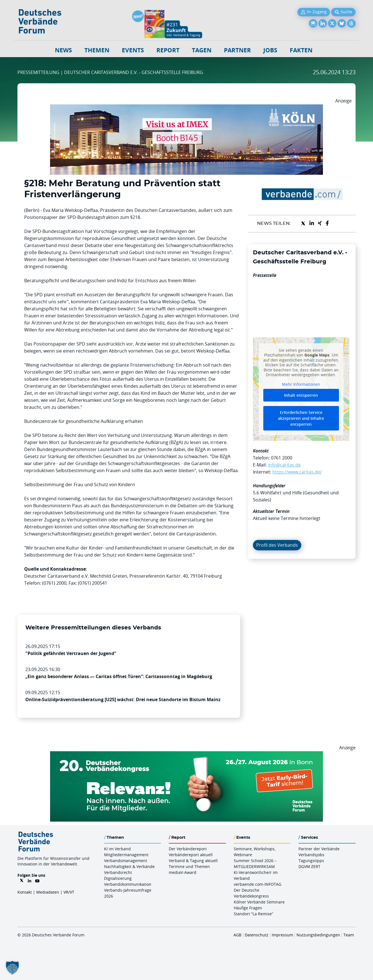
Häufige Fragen (248, 908)
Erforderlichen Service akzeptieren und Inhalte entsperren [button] (301, 418)
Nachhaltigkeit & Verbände (129, 866)
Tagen (202, 50)
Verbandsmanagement (126, 861)
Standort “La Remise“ (253, 914)
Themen (97, 50)
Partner (237, 50)
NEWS (63, 50)
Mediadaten (48, 892)
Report (168, 50)
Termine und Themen (189, 866)
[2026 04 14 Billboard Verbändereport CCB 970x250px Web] (186, 108)
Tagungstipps (311, 861)
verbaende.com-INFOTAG (258, 884)
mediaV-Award (183, 872)
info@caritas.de (284, 465)
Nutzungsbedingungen (318, 935)
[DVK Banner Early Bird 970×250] (186, 755)
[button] (12, 968)
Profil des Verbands (277, 545)
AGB (237, 935)
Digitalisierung (118, 878)
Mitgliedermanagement (126, 855)
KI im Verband (117, 849)
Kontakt (25, 892)
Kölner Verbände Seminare (259, 902)
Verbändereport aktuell (191, 855)
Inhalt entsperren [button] (301, 395)
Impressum (282, 935)
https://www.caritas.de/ (297, 472)
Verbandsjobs (311, 855)
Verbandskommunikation (128, 884)
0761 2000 (282, 458)
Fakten (301, 50)
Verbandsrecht (118, 872)
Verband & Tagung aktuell (193, 861)
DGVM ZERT (309, 866)
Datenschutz (257, 935)
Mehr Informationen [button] (301, 384)
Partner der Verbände (319, 849)
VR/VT (69, 892)
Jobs (270, 50)
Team (349, 935)
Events (133, 50)
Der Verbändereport (188, 849)
